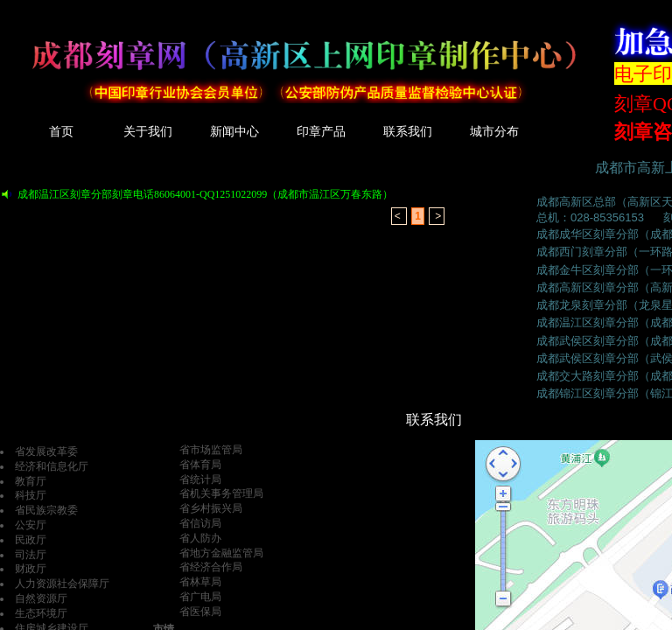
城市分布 (494, 131)
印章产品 (321, 131)
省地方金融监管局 (221, 553)
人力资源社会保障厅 (62, 584)
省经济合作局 (211, 567)
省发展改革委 (46, 451)
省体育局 (200, 465)
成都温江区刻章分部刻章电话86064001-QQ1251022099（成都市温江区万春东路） (205, 194)
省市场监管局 (211, 450)
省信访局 (200, 523)
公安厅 (31, 525)
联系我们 (408, 131)
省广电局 (200, 597)
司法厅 (31, 555)
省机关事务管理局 (221, 493)
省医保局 (200, 612)
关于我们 (148, 131)
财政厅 (31, 569)
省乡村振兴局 (211, 508)
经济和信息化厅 (52, 466)
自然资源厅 (41, 598)
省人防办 (200, 538)
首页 (61, 131)
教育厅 (31, 481)
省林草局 (200, 582)
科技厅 (31, 495)
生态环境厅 (41, 613)
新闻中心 (234, 131)
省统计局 (200, 479)
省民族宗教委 (46, 510)
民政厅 (31, 540)
